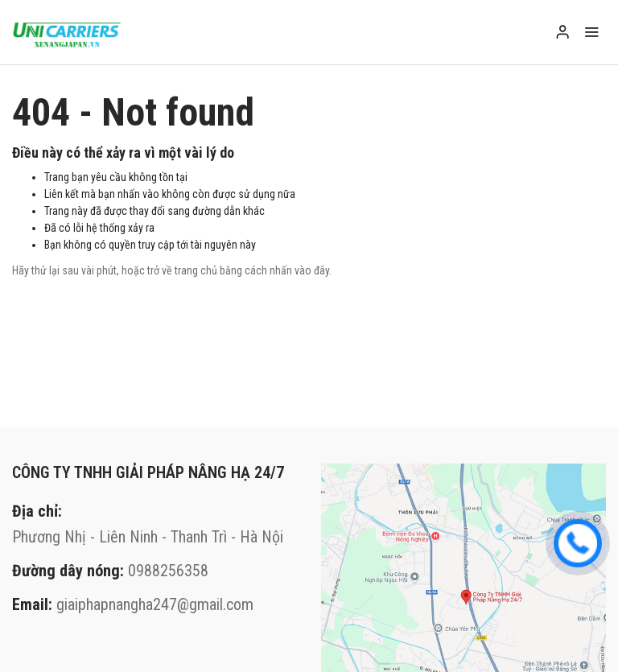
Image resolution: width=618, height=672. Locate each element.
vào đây (312, 270)
